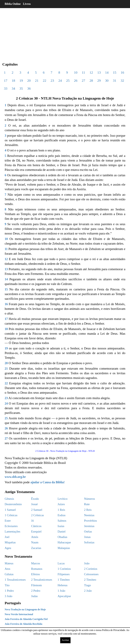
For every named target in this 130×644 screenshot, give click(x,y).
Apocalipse (64, 596)
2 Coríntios (91, 569)
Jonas (87, 537)
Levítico (63, 499)
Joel (7, 537)
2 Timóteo (90, 580)
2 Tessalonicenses (42, 580)
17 (6, 81)
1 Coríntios (64, 569)
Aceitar (65, 640)
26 (76, 81)
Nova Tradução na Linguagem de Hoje (25, 609)
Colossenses (91, 574)
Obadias (62, 537)
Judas (34, 596)
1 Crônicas (11, 515)
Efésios (35, 574)
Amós (35, 537)
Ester (8, 521)
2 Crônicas (38, 515)
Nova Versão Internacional (19, 614)
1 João (61, 591)
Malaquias (64, 548)
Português (13, 603)
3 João (8, 596)
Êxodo (35, 499)
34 (13, 88)
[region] (65, 33)
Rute (87, 504)
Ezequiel (36, 531)
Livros (27, 4)
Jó (32, 521)
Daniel (62, 531)
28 (91, 81)
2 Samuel (37, 510)
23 (52, 81)
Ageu (8, 548)
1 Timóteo (64, 580)
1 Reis (61, 510)
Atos (7, 569)
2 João (88, 591)
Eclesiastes (11, 526)
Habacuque (64, 542)
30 (107, 81)
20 (29, 81)
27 (83, 81)
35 (21, 88)
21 (37, 81)
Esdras (62, 515)
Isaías (61, 526)
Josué (34, 504)
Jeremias (89, 526)
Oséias (88, 531)
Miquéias (10, 542)
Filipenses (64, 574)
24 (60, 81)
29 (99, 81)
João (87, 563)
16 (122, 72)
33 (6, 88)
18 (13, 81)
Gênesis (9, 499)
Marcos (36, 563)
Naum (35, 542)
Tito (7, 585)
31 (115, 81)
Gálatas (9, 574)
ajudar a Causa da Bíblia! (48, 482)
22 (45, 81)
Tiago (87, 585)
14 (107, 72)
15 (115, 72)
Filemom (37, 585)
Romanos (37, 569)
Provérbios (90, 521)
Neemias (89, 515)
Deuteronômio (13, 504)
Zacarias (36, 548)
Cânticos (36, 526)
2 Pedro (36, 591)
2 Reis (88, 510)
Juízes (61, 504)
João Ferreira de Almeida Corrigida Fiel (26, 619)
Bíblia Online (13, 4)
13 (99, 72)
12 (91, 72)
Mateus (9, 563)
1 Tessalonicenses (15, 580)
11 (83, 72)
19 (21, 81)
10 (76, 72)
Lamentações (12, 531)
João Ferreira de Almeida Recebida (23, 624)
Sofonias (89, 542)
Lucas (61, 563)
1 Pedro (9, 591)
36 (29, 88)
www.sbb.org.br (15, 477)
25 (68, 81)
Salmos (62, 521)
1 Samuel (10, 510)
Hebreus (63, 585)
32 (122, 81)
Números (90, 499)
